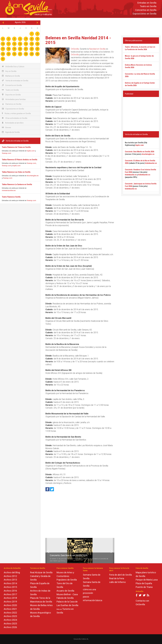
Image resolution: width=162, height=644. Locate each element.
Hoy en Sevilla (9, 71)
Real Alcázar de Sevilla (41, 572)
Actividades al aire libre (13, 123)
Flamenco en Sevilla (12, 104)
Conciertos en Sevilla (146, 10)
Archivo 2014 (10, 583)
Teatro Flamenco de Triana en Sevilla (16, 147)
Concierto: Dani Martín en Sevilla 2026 (69, 555)
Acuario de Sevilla (65, 591)
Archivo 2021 (10, 609)
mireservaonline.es (9, 190)
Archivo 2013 (10, 580)
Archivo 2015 (10, 587)
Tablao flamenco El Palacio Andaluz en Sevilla (20, 160)
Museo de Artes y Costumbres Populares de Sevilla (67, 576)
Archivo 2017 (10, 594)
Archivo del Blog (12, 572)
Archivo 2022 (10, 613)
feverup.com (7, 153)
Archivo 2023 (10, 616)
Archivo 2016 (10, 591)
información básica (93, 600)
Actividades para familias (14, 99)
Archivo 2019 (10, 602)
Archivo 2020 (10, 605)
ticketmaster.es (151, 163)
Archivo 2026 (10, 627)
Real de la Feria (117, 578)
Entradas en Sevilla (147, 3)
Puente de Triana (144, 587)
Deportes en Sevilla (11, 95)
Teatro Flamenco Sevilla (11, 197)
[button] (46, 551)
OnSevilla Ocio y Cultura (13, 66)
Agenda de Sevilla (11, 132)
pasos (86, 597)
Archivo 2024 (10, 620)
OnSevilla (75, 49)
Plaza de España (144, 583)
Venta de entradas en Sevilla (15, 81)
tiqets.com (31, 151)
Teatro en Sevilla (148, 6)
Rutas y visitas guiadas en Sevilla (16, 113)
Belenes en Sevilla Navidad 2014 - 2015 (78, 40)
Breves (6, 127)
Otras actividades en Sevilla (15, 118)
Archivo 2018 (10, 598)
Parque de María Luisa (147, 580)
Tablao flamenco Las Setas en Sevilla (16, 172)
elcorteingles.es (33, 176)
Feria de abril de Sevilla (120, 575)
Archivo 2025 (10, 624)
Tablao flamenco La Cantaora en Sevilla (17, 184)
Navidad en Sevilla (97, 49)
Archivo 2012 (10, 576)
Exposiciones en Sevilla (145, 14)
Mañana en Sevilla (11, 76)
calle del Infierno (117, 582)
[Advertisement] (101, 26)
